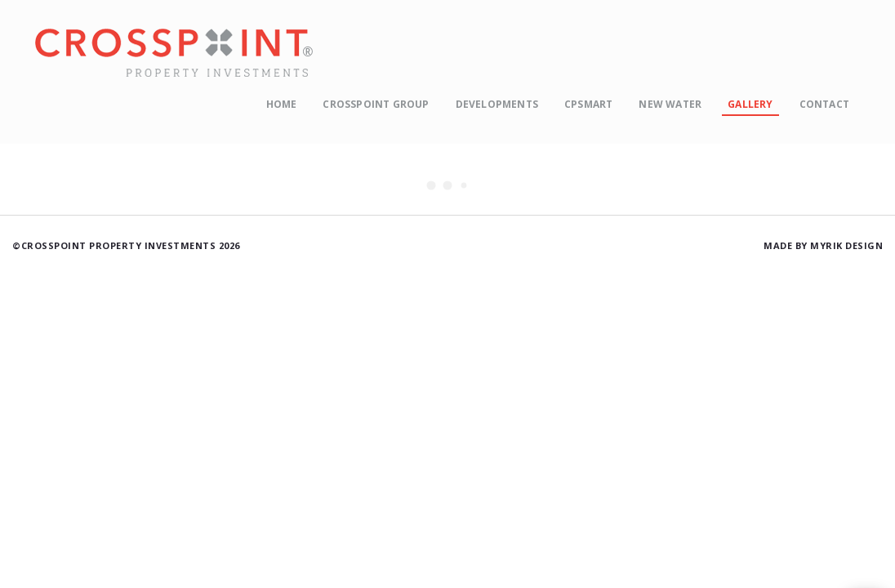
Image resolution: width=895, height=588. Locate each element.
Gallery (750, 104)
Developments (497, 104)
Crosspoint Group (376, 104)
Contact (824, 104)
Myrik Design (846, 245)
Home (282, 104)
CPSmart (588, 104)
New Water (670, 104)
